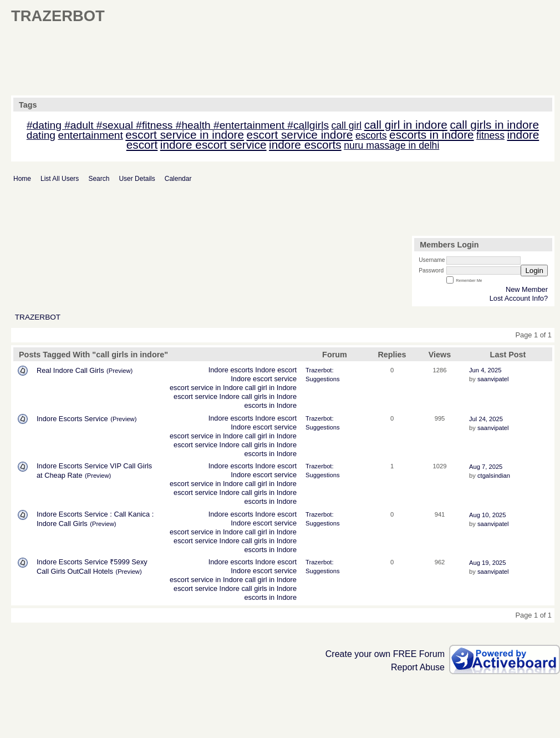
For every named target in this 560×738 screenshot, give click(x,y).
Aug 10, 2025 (488, 515)
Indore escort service (264, 379)
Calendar (178, 179)
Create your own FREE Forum (385, 654)
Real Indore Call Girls (70, 370)
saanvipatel (493, 379)
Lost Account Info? (519, 298)
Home (22, 179)
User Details (137, 179)
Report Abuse (418, 667)
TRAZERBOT (38, 317)
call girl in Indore (271, 388)
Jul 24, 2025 (486, 419)
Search (99, 179)
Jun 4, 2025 (485, 370)
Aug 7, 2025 (486, 467)
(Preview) (119, 371)
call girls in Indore (269, 396)
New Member (527, 289)
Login (534, 271)
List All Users (60, 179)
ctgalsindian (494, 476)
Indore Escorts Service (72, 419)
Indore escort (276, 370)
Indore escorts (231, 370)
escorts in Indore (270, 405)
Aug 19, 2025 (488, 563)
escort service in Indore (206, 388)
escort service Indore (207, 396)
